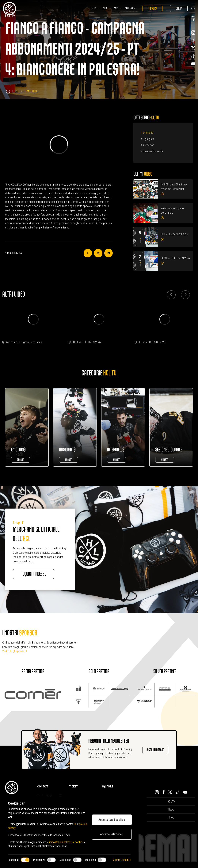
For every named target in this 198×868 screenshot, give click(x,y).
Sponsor (130, 8)
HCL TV (18, 91)
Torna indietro (13, 253)
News (171, 810)
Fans (118, 8)
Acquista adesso (33, 574)
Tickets (152, 8)
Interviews (148, 145)
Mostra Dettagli (122, 860)
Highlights (147, 139)
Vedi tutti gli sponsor (15, 651)
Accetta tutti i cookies (112, 820)
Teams (95, 8)
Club (107, 8)
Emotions (147, 133)
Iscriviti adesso (155, 750)
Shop (179, 8)
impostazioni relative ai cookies (66, 842)
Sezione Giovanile (152, 151)
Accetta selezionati (112, 834)
